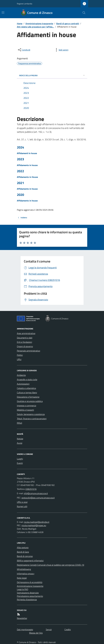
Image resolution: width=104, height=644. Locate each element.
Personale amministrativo (28, 351)
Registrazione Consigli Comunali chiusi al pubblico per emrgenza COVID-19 (51, 565)
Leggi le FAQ (23, 589)
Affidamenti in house (27, 153)
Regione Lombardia (25, 4)
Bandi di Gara (23, 552)
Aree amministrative (26, 333)
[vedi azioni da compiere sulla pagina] (61, 50)
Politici (20, 355)
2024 (20, 147)
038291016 (31, 489)
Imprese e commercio (27, 406)
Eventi (20, 463)
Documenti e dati (25, 338)
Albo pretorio (23, 548)
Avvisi (20, 443)
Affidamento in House (27, 177)
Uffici (19, 359)
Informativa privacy (26, 574)
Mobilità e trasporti (25, 410)
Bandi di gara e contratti (68, 23)
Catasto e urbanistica (26, 388)
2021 (20, 183)
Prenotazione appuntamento (30, 596)
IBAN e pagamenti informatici (30, 561)
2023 (20, 159)
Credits (68, 629)
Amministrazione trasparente (39, 23)
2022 (20, 171)
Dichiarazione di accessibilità (30, 582)
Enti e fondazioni (24, 342)
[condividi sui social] (24, 50)
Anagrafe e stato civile (27, 379)
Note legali (22, 578)
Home (20, 23)
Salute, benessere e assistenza (31, 414)
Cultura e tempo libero (27, 393)
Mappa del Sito (36, 633)
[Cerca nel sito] (83, 13)
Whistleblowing (24, 569)
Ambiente (21, 375)
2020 (20, 195)
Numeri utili (22, 506)
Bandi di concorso (25, 556)
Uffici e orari (22, 502)
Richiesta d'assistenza (27, 599)
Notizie (20, 439)
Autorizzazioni (23, 384)
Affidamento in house (27, 165)
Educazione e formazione (28, 397)
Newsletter (22, 618)
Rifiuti (19, 423)
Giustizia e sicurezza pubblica (30, 401)
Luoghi (20, 459)
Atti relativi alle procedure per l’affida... (35, 27)
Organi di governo (25, 346)
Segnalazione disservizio (28, 593)
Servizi (49, 629)
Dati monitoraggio (25, 629)
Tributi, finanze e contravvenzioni (32, 419)
